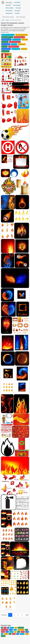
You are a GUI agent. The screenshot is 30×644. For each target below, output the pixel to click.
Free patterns (9, 13)
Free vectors (9, 2)
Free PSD (17, 13)
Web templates (10, 8)
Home (3, 20)
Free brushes (9, 11)
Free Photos (17, 2)
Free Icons (18, 8)
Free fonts (8, 5)
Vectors (8, 20)
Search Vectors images (8, 17)
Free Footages (17, 5)
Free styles (17, 11)
